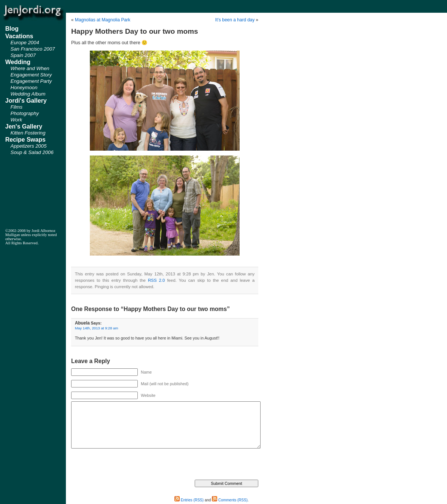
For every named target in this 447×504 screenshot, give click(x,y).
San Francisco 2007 (33, 49)
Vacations (19, 36)
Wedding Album (28, 94)
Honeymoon (24, 87)
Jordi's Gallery (26, 101)
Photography (25, 113)
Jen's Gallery (24, 126)
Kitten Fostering (28, 133)
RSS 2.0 (156, 280)
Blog (12, 29)
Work (16, 120)
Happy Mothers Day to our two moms (135, 31)
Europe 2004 (25, 43)
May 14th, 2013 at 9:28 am (97, 328)
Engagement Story (31, 75)
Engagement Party (31, 81)
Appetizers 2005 (28, 146)
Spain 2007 (23, 55)
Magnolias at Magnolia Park (103, 20)
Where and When (30, 68)
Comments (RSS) (230, 500)
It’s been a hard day (235, 20)
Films (16, 107)
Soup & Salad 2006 (32, 152)
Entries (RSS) (189, 500)
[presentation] (128, 465)
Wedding (18, 62)
